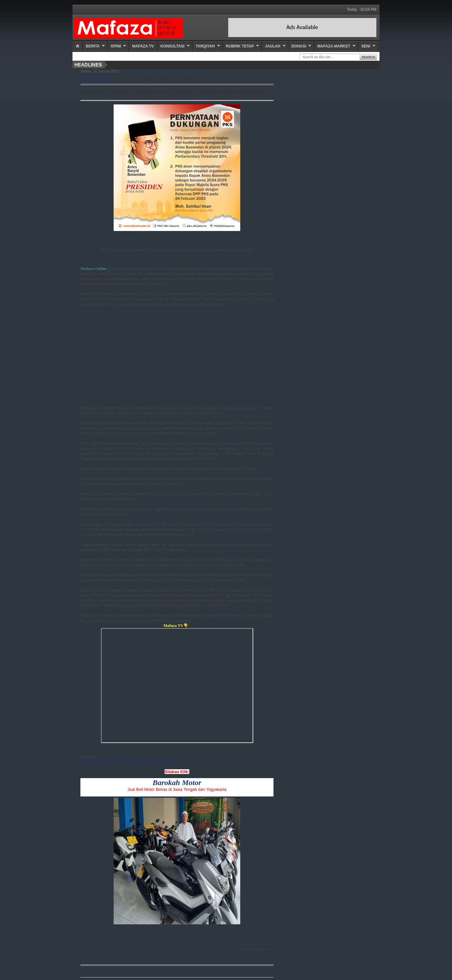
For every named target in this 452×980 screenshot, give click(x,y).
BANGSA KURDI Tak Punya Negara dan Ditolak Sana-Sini (130, 762)
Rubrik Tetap (240, 46)
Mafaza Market (334, 46)
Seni (366, 46)
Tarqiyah (205, 46)
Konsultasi (173, 46)
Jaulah (273, 46)
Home (86, 79)
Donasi (299, 46)
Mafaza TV (143, 46)
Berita (93, 46)
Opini (116, 46)
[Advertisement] (177, 351)
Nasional (103, 79)
